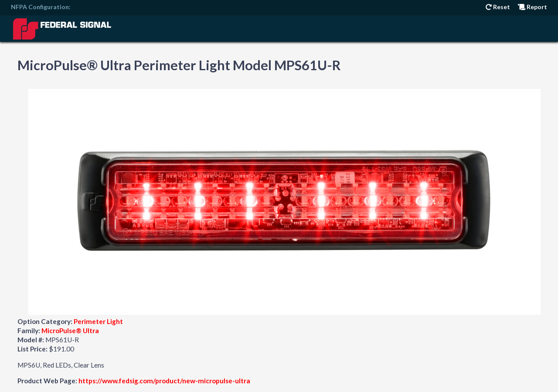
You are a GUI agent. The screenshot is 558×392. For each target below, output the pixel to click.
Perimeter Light (98, 321)
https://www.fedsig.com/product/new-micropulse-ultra (164, 381)
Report (533, 7)
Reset (498, 7)
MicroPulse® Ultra (70, 331)
